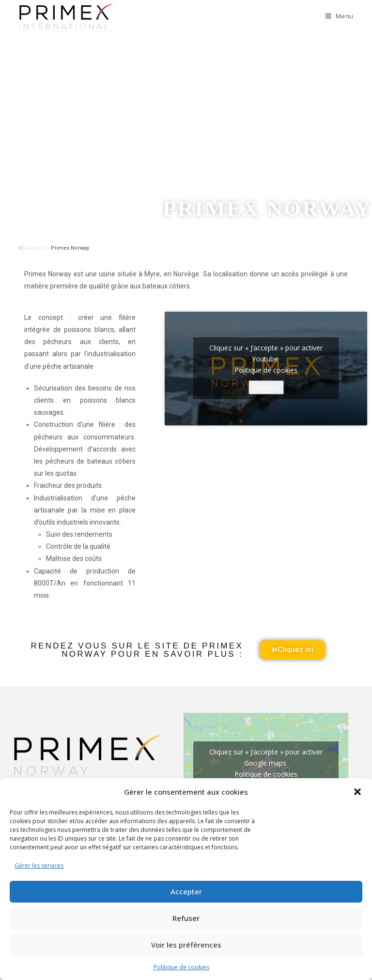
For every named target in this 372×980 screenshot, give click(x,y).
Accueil (31, 248)
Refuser (186, 918)
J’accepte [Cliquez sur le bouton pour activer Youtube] (266, 387)
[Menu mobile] (340, 16)
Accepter (186, 891)
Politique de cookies (181, 967)
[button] (357, 792)
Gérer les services (39, 866)
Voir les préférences (186, 945)
